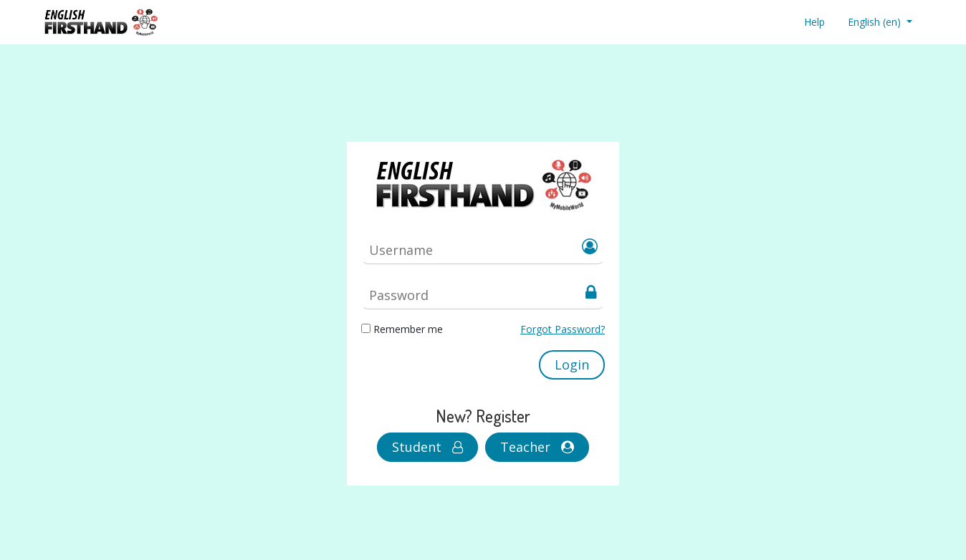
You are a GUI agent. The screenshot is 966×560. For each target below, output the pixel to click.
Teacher (537, 447)
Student (427, 447)
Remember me (408, 329)
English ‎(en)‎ (876, 22)
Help (814, 22)
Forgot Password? (563, 329)
